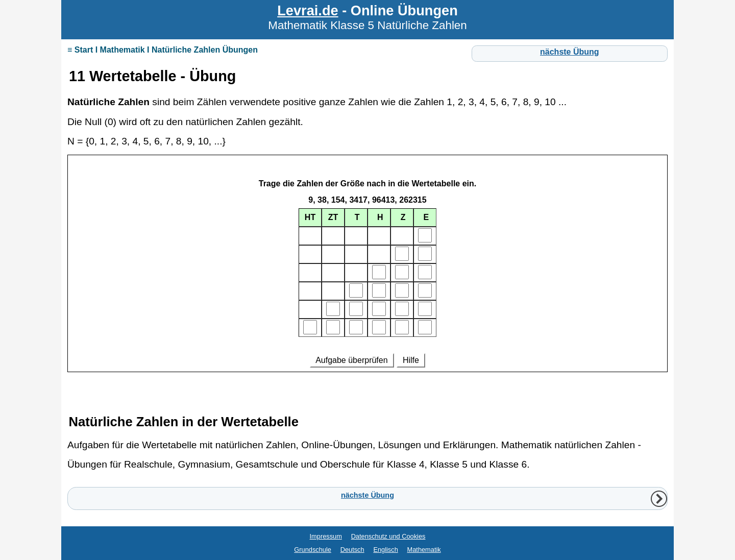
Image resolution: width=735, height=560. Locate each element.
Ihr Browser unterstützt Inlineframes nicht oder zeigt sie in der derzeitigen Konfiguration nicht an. (367, 277)
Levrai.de (308, 10)
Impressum (326, 536)
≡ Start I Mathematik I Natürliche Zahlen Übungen (163, 50)
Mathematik (424, 550)
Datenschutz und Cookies (388, 536)
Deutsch (352, 550)
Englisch (385, 550)
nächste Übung (570, 52)
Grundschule (313, 550)
